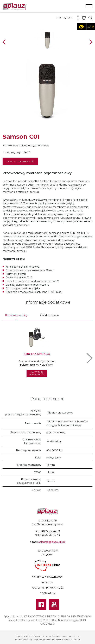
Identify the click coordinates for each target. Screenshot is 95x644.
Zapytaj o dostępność (20, 161)
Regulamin (48, 593)
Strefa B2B (64, 18)
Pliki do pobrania (49, 315)
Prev (4, 42)
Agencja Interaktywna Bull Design (63, 639)
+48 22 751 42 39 (50, 531)
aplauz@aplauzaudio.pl (52, 542)
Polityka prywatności (47, 577)
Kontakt (47, 582)
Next (91, 42)
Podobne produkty (16, 315)
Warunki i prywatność (48, 588)
